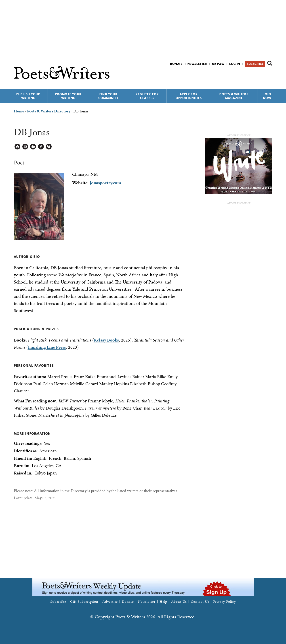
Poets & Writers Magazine (234, 96)
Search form (270, 63)
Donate (176, 64)
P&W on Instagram (269, 76)
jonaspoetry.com (105, 183)
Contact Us (200, 602)
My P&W (218, 64)
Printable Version (18, 147)
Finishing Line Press (47, 347)
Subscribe (255, 64)
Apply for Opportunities (189, 96)
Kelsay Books (106, 340)
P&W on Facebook (254, 76)
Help (163, 602)
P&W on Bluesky (262, 76)
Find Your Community (108, 96)
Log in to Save (33, 147)
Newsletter (197, 64)
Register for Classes (147, 96)
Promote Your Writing (68, 96)
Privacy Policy (225, 602)
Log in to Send (25, 147)
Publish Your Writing (28, 96)
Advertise (110, 602)
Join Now (267, 96)
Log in (235, 64)
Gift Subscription (84, 602)
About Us (179, 602)
